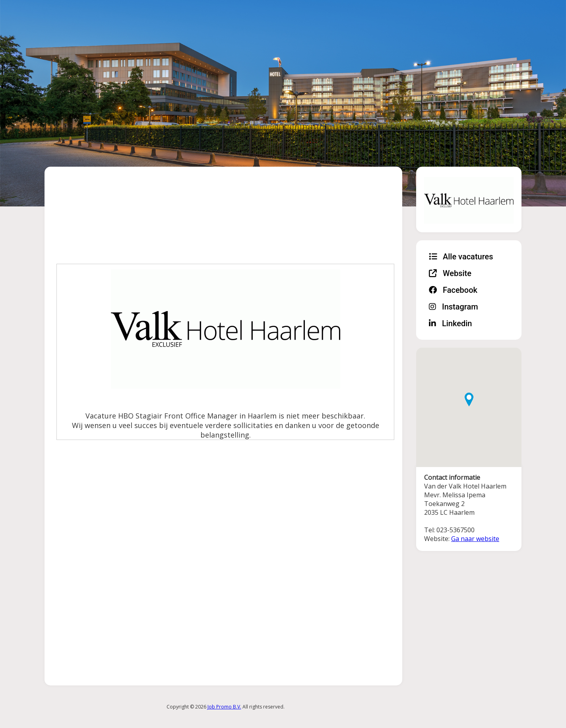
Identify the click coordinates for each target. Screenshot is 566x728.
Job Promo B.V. (224, 707)
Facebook (453, 290)
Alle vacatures (461, 257)
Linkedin (450, 323)
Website (450, 273)
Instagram (454, 307)
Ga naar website (475, 539)
